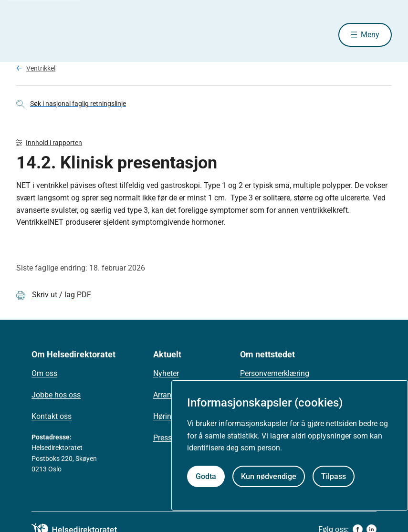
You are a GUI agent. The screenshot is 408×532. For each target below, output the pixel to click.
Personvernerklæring (275, 373)
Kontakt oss (52, 416)
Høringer (167, 416)
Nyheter (166, 373)
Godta (206, 476)
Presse (164, 438)
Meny (370, 35)
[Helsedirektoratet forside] (85, 35)
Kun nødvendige (269, 476)
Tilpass (334, 476)
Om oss (44, 373)
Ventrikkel (41, 68)
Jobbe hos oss (56, 395)
